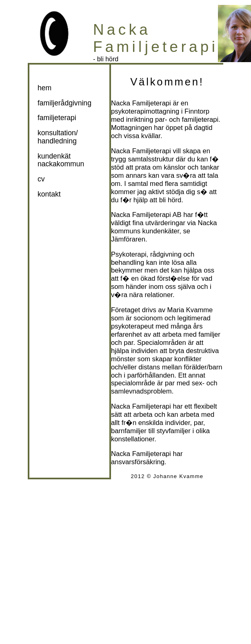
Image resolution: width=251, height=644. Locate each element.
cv (41, 179)
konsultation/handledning (58, 137)
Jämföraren (128, 239)
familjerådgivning (64, 103)
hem (44, 88)
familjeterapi (57, 118)
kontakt (49, 194)
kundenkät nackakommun (61, 160)
